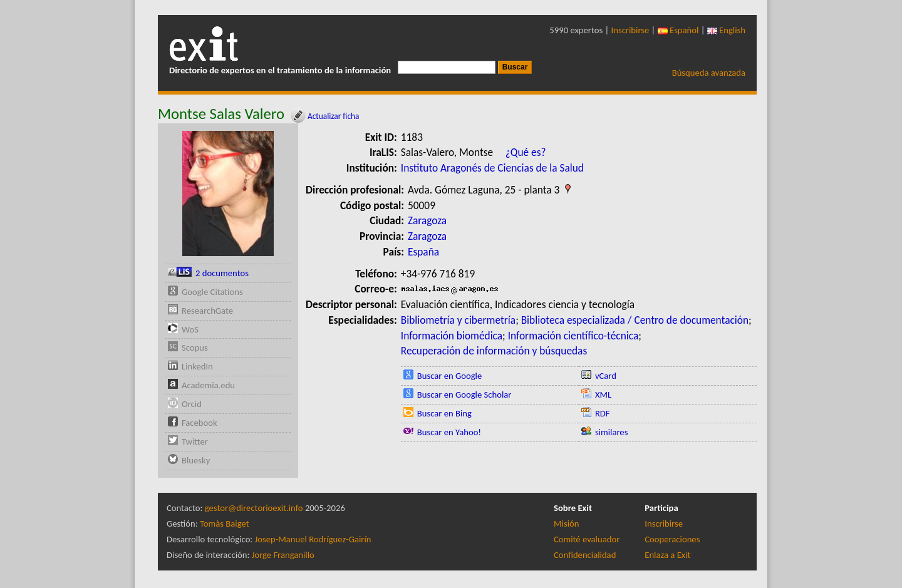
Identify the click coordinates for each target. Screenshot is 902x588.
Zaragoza (427, 220)
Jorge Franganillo (283, 555)
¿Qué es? (526, 152)
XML (603, 395)
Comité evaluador (587, 539)
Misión (566, 524)
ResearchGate (207, 311)
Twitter (195, 441)
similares (612, 432)
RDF (603, 413)
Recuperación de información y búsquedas (494, 351)
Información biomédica (452, 336)
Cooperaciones (672, 539)
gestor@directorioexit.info (254, 508)
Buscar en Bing (444, 413)
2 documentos (222, 273)
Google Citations (212, 292)
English (726, 30)
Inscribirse (630, 30)
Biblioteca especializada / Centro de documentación (635, 320)
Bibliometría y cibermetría (458, 320)
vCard (606, 376)
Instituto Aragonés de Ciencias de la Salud (492, 168)
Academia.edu (208, 385)
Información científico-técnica (573, 336)
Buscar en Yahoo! (449, 432)
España (423, 252)
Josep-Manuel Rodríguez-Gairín (313, 539)
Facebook (200, 423)
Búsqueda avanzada (709, 73)
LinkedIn (197, 366)
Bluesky (196, 460)
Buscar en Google (450, 376)
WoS (190, 329)
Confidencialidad (585, 555)
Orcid (192, 404)
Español (678, 30)
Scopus (195, 348)
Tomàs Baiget (225, 524)
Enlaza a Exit (667, 555)
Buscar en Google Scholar (464, 395)
